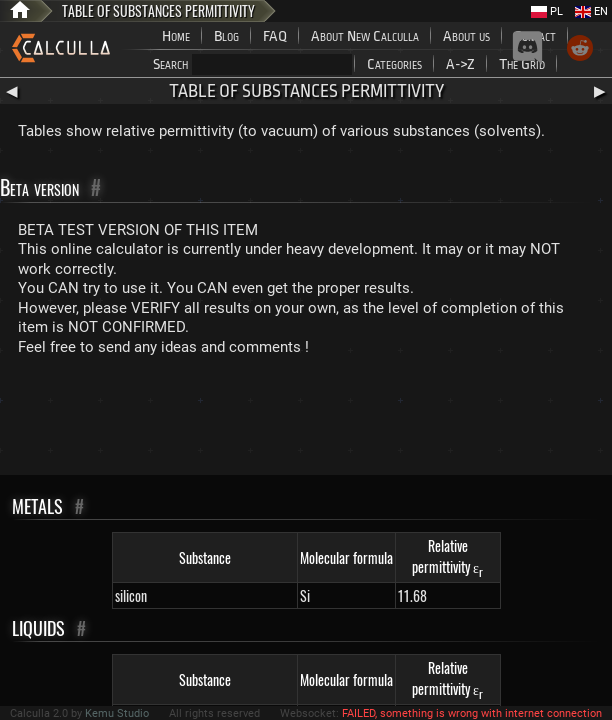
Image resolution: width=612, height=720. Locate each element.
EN (591, 11)
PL (547, 11)
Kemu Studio (117, 713)
